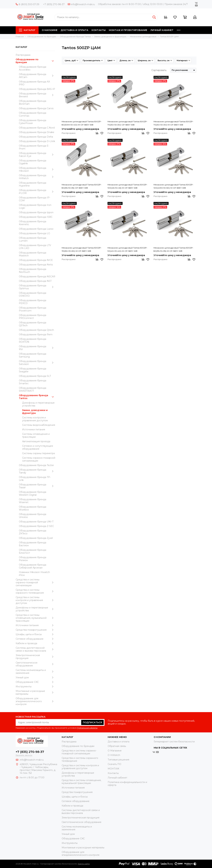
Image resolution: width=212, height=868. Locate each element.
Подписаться (92, 722)
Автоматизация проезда (36, 441)
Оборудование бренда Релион (33, 559)
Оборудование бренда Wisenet (33, 501)
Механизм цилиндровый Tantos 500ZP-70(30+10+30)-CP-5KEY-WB (127, 123)
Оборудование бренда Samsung (33, 355)
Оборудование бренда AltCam (37, 76)
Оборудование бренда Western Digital (33, 493)
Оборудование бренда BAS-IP (37, 89)
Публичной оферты (87, 728)
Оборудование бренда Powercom (33, 309)
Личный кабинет (117, 778)
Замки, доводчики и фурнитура (35, 412)
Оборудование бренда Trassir (37, 486)
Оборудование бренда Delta (36, 137)
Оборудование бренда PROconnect (33, 317)
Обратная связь (117, 746)
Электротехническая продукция (35, 657)
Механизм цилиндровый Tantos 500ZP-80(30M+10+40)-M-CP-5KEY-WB (82, 123)
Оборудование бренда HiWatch (37, 177)
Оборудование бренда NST (35, 281)
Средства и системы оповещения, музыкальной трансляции (35, 618)
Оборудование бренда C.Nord (37, 128)
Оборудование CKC (35, 682)
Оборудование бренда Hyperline (33, 184)
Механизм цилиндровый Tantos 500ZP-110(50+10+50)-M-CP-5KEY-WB (82, 249)
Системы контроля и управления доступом (35, 419)
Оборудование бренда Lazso (36, 229)
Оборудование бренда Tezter (36, 465)
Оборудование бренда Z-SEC (36, 526)
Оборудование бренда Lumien (33, 239)
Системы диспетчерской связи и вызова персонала (35, 649)
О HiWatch (114, 755)
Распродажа (23, 55)
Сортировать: (159, 70)
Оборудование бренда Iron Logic (35, 206)
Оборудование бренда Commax (33, 114)
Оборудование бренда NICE (36, 260)
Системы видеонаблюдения (39, 425)
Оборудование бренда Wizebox (33, 508)
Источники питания (34, 429)
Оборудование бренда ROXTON (33, 340)
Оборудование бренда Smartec (33, 382)
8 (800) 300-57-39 (27, 4)
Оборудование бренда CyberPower (33, 122)
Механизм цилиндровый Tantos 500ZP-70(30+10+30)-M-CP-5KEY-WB (173, 123)
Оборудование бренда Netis (36, 265)
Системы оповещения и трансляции (36, 435)
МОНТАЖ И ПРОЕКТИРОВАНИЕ (128, 30)
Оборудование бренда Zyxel (36, 538)
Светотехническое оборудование (35, 664)
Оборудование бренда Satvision (37, 363)
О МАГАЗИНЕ (50, 30)
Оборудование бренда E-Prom (34, 147)
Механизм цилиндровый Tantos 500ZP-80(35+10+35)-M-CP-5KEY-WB (173, 249)
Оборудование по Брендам (35, 61)
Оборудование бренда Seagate (33, 370)
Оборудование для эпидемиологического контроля (35, 701)
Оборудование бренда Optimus (37, 287)
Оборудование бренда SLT (35, 376)
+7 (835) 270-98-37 (54, 4)
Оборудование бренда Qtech (36, 330)
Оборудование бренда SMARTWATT (33, 389)
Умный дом (35, 677)
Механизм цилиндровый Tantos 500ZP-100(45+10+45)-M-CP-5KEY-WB (127, 186)
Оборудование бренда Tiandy (37, 471)
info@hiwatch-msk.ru (81, 4)
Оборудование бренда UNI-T (36, 522)
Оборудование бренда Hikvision (37, 169)
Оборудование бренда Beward (37, 95)
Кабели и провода (35, 643)
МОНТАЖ (113, 769)
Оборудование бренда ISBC (36, 217)
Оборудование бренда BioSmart (33, 102)
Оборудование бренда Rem (36, 334)
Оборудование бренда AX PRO (34, 83)
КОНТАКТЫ (99, 30)
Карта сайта (84, 864)
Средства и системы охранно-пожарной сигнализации (35, 582)
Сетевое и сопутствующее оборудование (38, 447)
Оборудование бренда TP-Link (35, 479)
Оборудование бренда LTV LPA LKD (35, 247)
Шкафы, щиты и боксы (35, 634)
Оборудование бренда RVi (37, 348)
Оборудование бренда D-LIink (37, 141)
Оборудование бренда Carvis (36, 108)
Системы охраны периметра (38, 453)
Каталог (27, 30)
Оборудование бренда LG (34, 233)
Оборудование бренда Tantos (37, 397)
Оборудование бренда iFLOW (37, 192)
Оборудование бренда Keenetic (33, 223)
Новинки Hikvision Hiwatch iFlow (34, 574)
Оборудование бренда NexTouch (33, 271)
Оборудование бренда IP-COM (35, 199)
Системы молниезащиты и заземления (35, 672)
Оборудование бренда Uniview (33, 516)
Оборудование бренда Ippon (36, 212)
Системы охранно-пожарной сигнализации (39, 459)
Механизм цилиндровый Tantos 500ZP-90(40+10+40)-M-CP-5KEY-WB (127, 249)
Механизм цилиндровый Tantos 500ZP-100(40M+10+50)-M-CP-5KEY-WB (173, 186)
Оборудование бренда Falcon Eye (37, 155)
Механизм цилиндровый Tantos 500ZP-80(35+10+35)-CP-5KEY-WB (82, 186)
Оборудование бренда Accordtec (33, 68)
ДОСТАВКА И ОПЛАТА (75, 30)
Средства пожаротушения (35, 630)
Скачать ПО (114, 764)
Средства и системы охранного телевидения (35, 591)
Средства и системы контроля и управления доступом (35, 600)
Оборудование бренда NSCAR (37, 277)
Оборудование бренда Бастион (33, 544)
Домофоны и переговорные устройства (38, 404)
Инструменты (35, 687)
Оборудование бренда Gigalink (33, 162)
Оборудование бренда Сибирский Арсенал (33, 566)
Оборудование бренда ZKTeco (33, 532)
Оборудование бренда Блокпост (33, 551)
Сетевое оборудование (35, 639)
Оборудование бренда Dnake (37, 132)
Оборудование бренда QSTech (33, 324)
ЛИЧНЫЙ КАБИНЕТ (162, 30)
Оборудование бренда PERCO (33, 302)
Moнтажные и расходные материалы (35, 692)
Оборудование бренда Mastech (33, 254)
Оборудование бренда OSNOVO (33, 294)
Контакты (113, 773)
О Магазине (115, 751)
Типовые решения (118, 760)
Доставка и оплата (119, 742)
